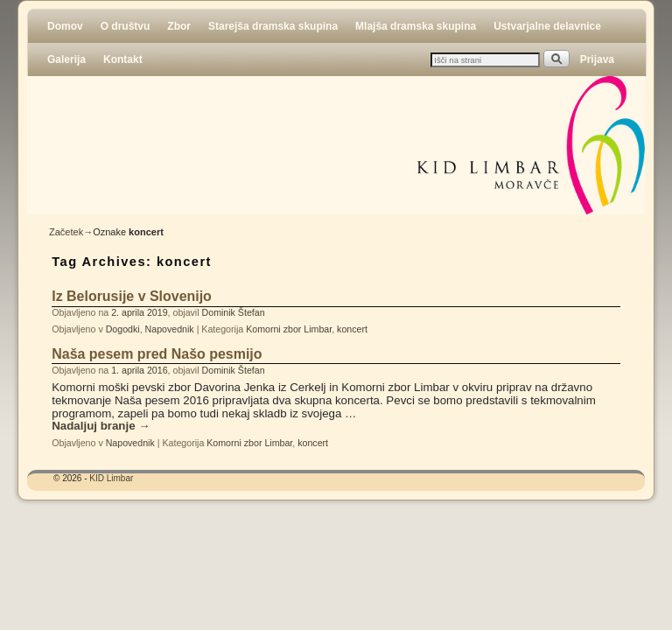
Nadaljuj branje (101, 426)
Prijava (597, 59)
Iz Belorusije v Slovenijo (132, 296)
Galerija (66, 59)
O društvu (126, 26)
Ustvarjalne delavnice (547, 26)
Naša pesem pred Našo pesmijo (157, 354)
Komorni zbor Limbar (289, 329)
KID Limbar (111, 478)
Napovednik (170, 329)
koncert (352, 329)
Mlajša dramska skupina (416, 26)
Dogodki (123, 329)
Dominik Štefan (234, 312)
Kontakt (123, 59)
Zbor (179, 26)
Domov (65, 26)
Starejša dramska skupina (273, 26)
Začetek (66, 232)
